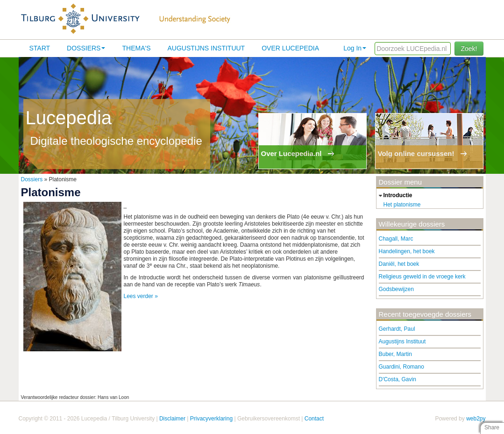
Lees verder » (141, 296)
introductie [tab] (394, 196)
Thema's (136, 48)
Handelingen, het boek (407, 251)
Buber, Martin (395, 354)
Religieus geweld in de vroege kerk (422, 277)
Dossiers (86, 48)
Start (40, 48)
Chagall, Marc (396, 239)
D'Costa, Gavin (398, 379)
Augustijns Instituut (206, 48)
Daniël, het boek (399, 264)
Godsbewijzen (396, 289)
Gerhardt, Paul (397, 329)
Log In (355, 48)
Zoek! (469, 49)
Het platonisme (402, 205)
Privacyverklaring (211, 419)
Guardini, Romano (401, 367)
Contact (314, 419)
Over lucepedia (290, 48)
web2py (476, 419)
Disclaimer (172, 419)
